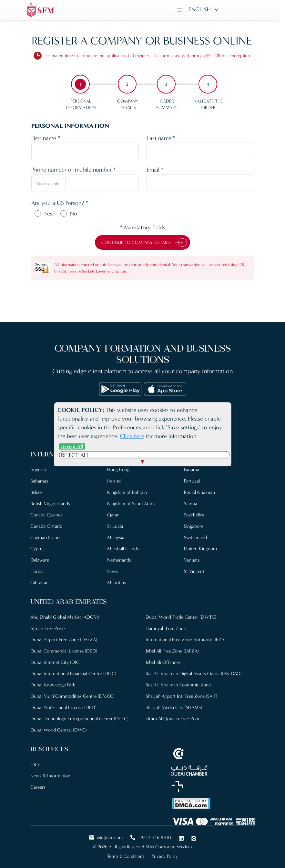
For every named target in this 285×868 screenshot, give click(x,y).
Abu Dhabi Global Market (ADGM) (65, 617)
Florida (37, 571)
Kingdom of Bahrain (127, 492)
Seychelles (194, 515)
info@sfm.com (106, 838)
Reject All (75, 455)
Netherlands (119, 560)
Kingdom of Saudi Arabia (132, 504)
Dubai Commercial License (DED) (64, 651)
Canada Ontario (46, 526)
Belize (36, 492)
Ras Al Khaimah (199, 492)
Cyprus (37, 549)
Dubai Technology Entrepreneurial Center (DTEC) (79, 719)
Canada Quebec (46, 515)
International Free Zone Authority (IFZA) (186, 640)
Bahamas (39, 481)
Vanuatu (192, 560)
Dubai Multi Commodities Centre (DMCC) (72, 696)
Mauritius (117, 583)
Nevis (113, 571)
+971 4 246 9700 (151, 838)
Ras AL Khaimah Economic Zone (178, 685)
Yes (48, 214)
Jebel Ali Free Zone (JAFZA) (172, 651)
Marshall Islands (123, 549)
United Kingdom (200, 549)
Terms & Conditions (126, 856)
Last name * (161, 138)
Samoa (191, 504)
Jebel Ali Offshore (163, 662)
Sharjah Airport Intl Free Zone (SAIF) (181, 696)
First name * (46, 138)
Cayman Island (45, 537)
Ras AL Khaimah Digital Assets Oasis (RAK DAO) (194, 673)
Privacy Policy (165, 856)
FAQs (36, 764)
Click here (132, 436)
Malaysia (116, 537)
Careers (38, 787)
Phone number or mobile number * (73, 170)
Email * (155, 170)
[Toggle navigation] (183, 10)
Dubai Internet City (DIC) (56, 662)
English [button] (203, 9)
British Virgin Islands (50, 504)
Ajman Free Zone (47, 628)
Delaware (40, 560)
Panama (192, 470)
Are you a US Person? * (60, 203)
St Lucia (115, 526)
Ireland (114, 481)
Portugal (192, 481)
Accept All (72, 446)
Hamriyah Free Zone (166, 628)
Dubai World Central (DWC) (59, 730)
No (74, 214)
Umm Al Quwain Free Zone (173, 719)
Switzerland (195, 537)
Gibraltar (39, 583)
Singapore (194, 526)
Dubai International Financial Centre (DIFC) (73, 673)
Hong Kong (118, 470)
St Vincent (194, 571)
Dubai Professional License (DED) (63, 707)
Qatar (113, 515)
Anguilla (38, 470)
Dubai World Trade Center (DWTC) (181, 617)
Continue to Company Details (136, 242)
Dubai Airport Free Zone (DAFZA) (64, 640)
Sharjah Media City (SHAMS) (174, 707)
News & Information (50, 776)
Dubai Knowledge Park (53, 685)
